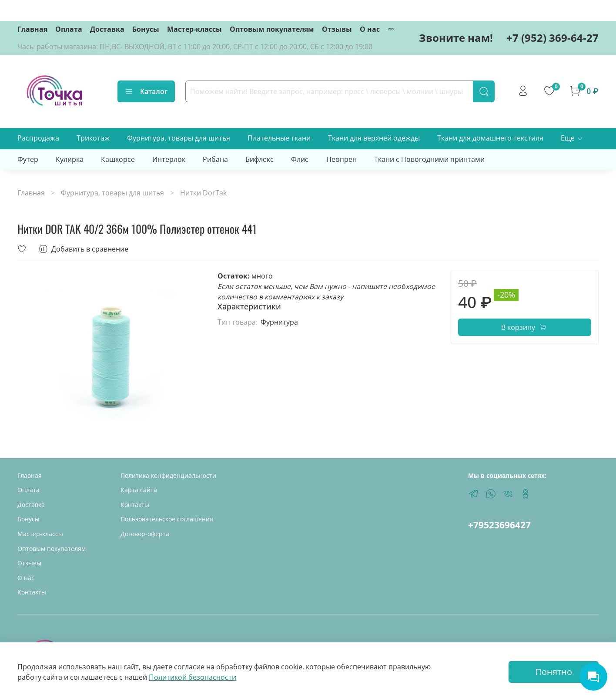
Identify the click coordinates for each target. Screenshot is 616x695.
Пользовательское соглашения (167, 519)
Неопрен (341, 159)
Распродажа (38, 138)
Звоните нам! (456, 38)
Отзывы (337, 29)
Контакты (32, 592)
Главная (32, 29)
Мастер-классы (194, 29)
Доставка (107, 29)
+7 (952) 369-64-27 (552, 38)
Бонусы (146, 29)
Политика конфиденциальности (168, 475)
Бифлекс (259, 159)
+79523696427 (499, 525)
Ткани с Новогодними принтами (429, 159)
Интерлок (169, 159)
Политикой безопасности (192, 677)
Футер (28, 159)
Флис (300, 159)
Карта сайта (139, 490)
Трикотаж (93, 138)
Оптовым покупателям (272, 29)
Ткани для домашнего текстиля (490, 138)
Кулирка (70, 159)
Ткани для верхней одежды (374, 138)
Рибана (215, 159)
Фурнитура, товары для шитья (179, 138)
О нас (370, 29)
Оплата (69, 29)
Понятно (554, 672)
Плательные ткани (279, 138)
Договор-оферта (145, 534)
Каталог (146, 91)
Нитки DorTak (203, 193)
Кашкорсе (118, 159)
